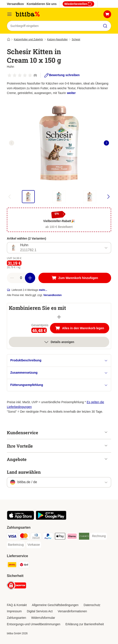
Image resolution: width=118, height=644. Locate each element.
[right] (106, 143)
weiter (71, 93)
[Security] (17, 586)
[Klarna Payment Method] (72, 537)
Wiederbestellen (78, 4)
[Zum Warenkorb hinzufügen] (75, 278)
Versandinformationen (72, 611)
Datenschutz (92, 605)
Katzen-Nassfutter (57, 39)
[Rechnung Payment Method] (99, 536)
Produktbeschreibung (59, 360)
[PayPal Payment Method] (48, 537)
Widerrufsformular (43, 618)
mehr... (43, 290)
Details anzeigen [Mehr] (59, 342)
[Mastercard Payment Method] (24, 537)
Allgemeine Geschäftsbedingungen (55, 605)
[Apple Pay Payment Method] (60, 537)
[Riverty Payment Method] (84, 537)
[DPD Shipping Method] (24, 565)
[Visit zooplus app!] (20, 519)
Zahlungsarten (17, 618)
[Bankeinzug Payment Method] (16, 545)
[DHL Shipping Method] (12, 565)
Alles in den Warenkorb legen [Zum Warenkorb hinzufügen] (82, 329)
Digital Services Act (40, 611)
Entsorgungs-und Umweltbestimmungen (34, 624)
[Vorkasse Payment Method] (34, 545)
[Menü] (9, 14)
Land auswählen (24, 472)
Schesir (76, 39)
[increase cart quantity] (30, 278)
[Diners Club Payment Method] (36, 537)
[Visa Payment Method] (12, 537)
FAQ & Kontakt (17, 605)
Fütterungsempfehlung (59, 385)
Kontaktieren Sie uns (42, 4)
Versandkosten (52, 295)
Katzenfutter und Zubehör (29, 39)
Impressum (14, 611)
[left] (12, 143)
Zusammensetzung (59, 373)
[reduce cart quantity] (12, 278)
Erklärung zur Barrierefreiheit (85, 624)
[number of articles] (21, 278)
